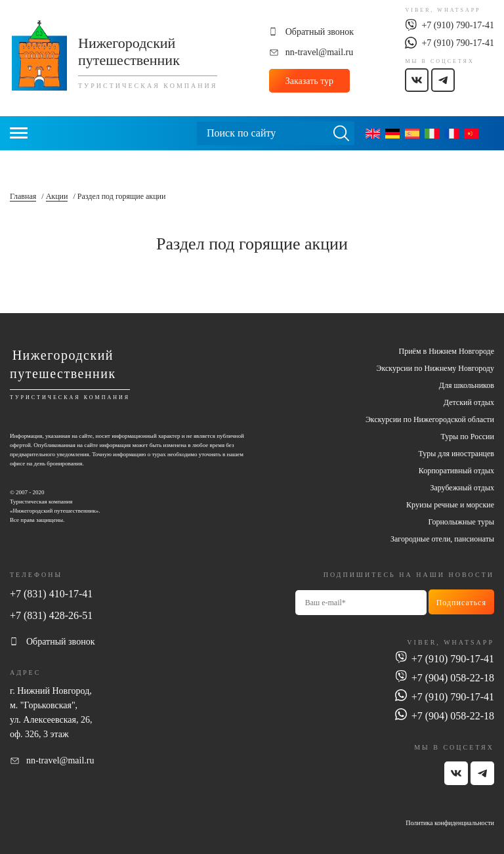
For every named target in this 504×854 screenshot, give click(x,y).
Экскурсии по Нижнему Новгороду (435, 368)
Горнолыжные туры (461, 522)
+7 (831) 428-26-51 (51, 615)
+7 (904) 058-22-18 (453, 678)
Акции (57, 196)
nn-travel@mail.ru (319, 52)
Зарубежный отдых (462, 488)
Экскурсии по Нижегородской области (430, 419)
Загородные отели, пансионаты (442, 539)
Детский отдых (469, 402)
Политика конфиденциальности (450, 823)
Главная (23, 196)
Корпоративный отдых (456, 471)
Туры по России (468, 437)
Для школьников (467, 385)
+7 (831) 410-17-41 (51, 594)
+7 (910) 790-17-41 (458, 25)
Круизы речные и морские (450, 505)
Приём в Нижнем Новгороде (447, 351)
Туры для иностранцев (456, 454)
